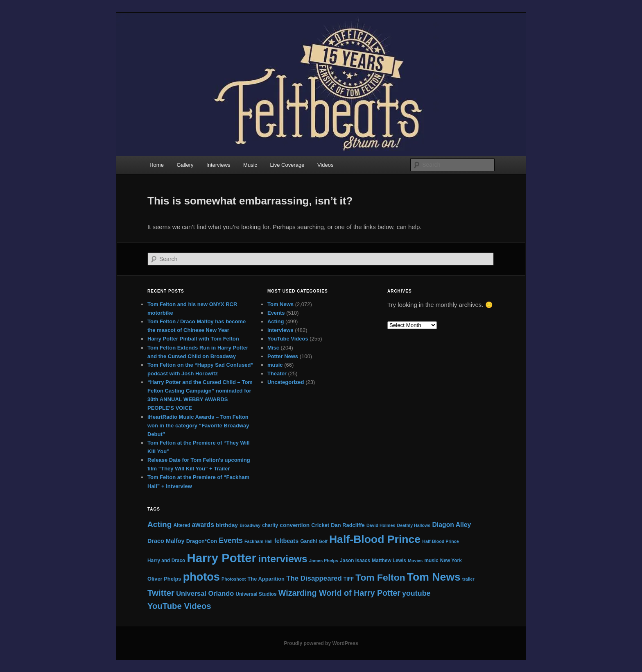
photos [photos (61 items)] (201, 577)
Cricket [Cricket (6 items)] (320, 525)
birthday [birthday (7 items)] (227, 525)
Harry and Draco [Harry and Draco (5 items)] (166, 561)
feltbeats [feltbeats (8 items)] (286, 541)
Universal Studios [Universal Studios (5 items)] (256, 594)
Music (250, 165)
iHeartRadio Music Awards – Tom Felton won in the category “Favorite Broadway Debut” (198, 426)
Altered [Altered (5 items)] (182, 525)
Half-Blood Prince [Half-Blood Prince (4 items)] (440, 541)
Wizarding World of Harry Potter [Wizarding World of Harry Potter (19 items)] (339, 593)
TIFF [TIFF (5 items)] (349, 579)
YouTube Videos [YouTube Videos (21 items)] (179, 606)
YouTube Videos (288, 339)
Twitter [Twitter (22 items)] (161, 593)
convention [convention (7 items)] (295, 525)
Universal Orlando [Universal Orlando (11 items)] (205, 593)
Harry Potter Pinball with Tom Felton (193, 339)
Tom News (280, 304)
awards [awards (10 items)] (203, 525)
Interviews (218, 165)
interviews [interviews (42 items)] (283, 559)
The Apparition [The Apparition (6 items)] (266, 579)
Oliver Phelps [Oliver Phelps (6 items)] (164, 579)
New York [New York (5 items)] (451, 561)
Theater (277, 373)
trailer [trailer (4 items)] (468, 579)
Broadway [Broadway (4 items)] (250, 525)
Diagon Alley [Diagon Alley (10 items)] (451, 525)
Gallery (185, 165)
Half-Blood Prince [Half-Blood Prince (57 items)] (375, 539)
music (275, 365)
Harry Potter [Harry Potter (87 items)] (222, 558)
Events (276, 313)
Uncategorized (286, 382)
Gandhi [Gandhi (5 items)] (309, 541)
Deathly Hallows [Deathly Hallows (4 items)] (414, 525)
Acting (276, 321)
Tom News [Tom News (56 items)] (434, 577)
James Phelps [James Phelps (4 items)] (324, 561)
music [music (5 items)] (431, 561)
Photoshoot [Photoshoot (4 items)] (234, 579)
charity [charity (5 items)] (270, 525)
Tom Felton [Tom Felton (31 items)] (380, 577)
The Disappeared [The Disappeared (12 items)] (314, 578)
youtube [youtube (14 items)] (416, 593)
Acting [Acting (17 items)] (159, 524)
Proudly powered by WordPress (321, 643)
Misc (273, 348)
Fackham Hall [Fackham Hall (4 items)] (259, 541)
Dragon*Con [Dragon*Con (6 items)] (202, 541)
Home (157, 165)
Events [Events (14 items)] (231, 540)
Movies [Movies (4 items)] (415, 561)
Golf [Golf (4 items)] (323, 541)
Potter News (283, 356)
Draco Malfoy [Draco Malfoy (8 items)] (166, 541)
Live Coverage (287, 165)
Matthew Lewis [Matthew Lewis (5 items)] (389, 561)
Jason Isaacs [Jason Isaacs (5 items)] (355, 561)
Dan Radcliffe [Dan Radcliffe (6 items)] (348, 525)
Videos (326, 165)
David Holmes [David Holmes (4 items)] (381, 525)
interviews (280, 330)
